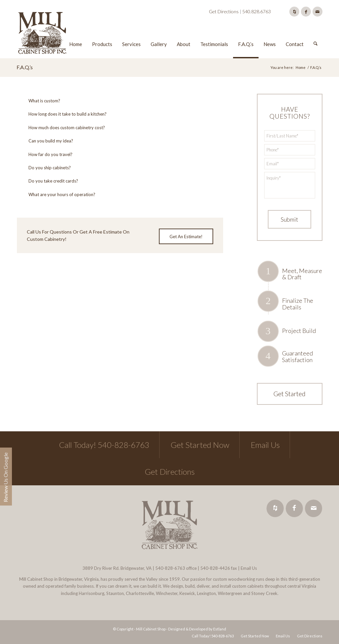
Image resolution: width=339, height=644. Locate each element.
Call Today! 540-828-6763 (104, 445)
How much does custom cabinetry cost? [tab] (63, 128)
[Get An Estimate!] (186, 237)
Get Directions (224, 11)
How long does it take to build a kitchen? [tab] (63, 114)
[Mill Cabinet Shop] (42, 34)
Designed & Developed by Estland (197, 629)
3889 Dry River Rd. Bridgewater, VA (117, 568)
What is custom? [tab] (40, 101)
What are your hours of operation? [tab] (58, 194)
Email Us (265, 445)
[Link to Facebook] (306, 12)
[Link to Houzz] (294, 12)
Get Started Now (200, 445)
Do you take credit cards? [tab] (49, 181)
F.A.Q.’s (25, 67)
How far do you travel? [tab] (46, 154)
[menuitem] (76, 34)
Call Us (34, 232)
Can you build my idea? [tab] (47, 141)
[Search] (315, 34)
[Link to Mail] (317, 12)
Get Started (290, 394)
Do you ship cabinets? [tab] (46, 168)
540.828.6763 (257, 11)
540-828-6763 (170, 568)
